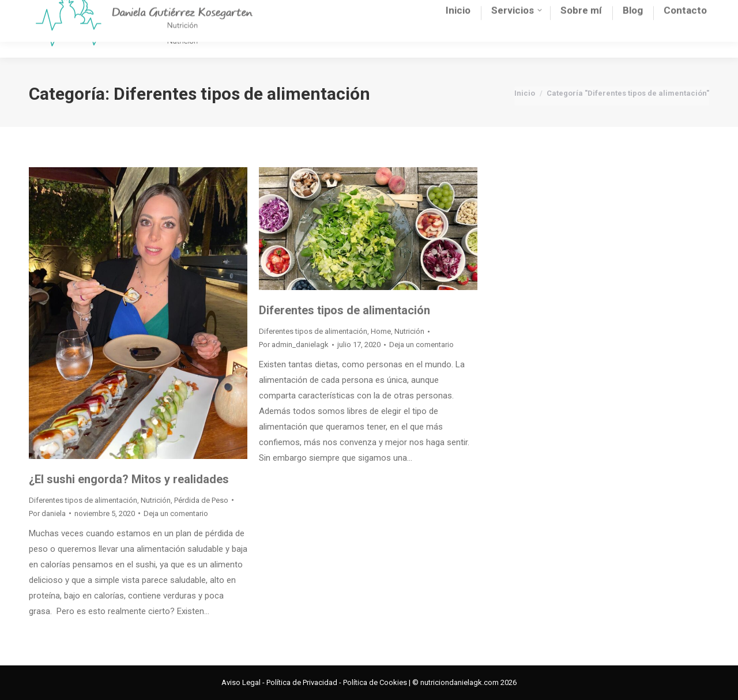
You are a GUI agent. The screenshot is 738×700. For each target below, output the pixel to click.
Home (381, 331)
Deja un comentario (176, 513)
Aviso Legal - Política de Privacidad (279, 682)
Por (47, 513)
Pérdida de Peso (201, 500)
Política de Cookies (375, 682)
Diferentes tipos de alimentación (83, 500)
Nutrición (156, 500)
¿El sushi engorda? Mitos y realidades (129, 479)
